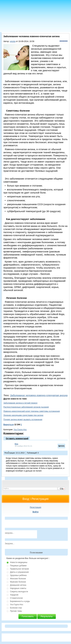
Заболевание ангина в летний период (20, 403)
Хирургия (14, 595)
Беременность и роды (20, 601)
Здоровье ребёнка (18, 575)
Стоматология (16, 598)
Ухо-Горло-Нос (20, 430)
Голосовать (28, 616)
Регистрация (35, 507)
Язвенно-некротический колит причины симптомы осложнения (32, 411)
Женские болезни (18, 579)
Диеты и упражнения (19, 572)
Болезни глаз (16, 608)
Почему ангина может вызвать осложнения (23, 420)
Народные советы (18, 588)
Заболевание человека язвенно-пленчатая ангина (39, 395)
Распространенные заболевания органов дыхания (26, 407)
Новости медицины (19, 562)
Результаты (47, 616)
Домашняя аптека (18, 585)
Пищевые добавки (18, 566)
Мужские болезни (18, 582)
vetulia (13, 41)
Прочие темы (16, 611)
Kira (16, 444)
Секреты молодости (19, 592)
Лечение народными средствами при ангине (23, 415)
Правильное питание (19, 569)
